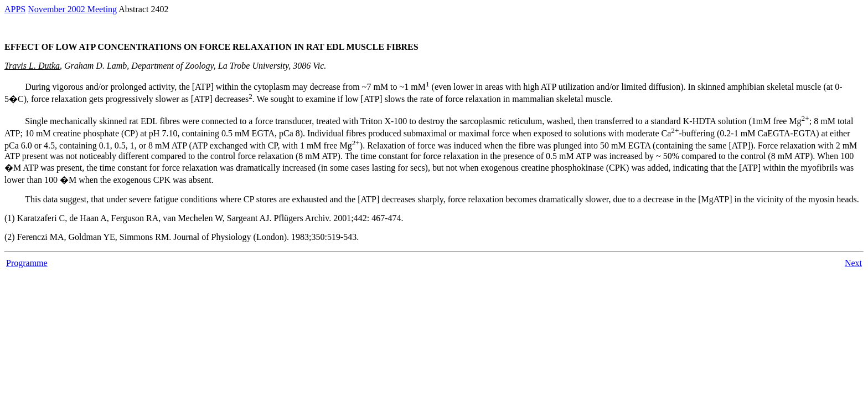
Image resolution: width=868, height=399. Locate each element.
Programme (27, 263)
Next (853, 263)
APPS (15, 9)
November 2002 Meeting (72, 9)
